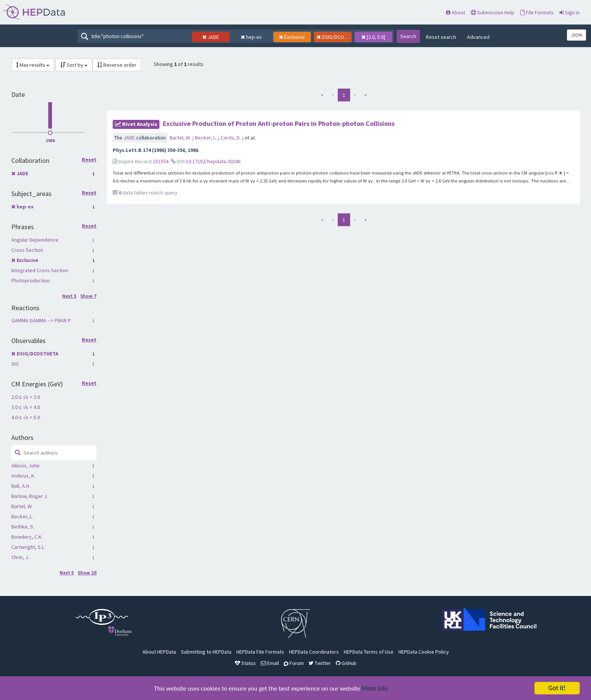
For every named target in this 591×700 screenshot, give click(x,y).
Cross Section (27, 250)
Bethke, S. (23, 527)
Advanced (478, 37)
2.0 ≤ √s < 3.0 (26, 397)
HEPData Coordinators (314, 652)
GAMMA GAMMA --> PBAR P (41, 320)
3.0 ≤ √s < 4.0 (26, 407)
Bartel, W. (22, 506)
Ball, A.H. (21, 486)
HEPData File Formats (260, 652)
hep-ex (25, 207)
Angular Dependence (35, 240)
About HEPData (159, 652)
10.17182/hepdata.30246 (213, 161)
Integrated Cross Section (40, 270)
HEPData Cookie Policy (424, 652)
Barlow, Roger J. (30, 496)
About (455, 12)
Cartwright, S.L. (28, 547)
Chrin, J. (20, 557)
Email (270, 663)
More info (375, 689)
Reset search (441, 37)
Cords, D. (231, 138)
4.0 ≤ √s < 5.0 (26, 417)
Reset (89, 160)
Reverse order (117, 65)
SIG (15, 364)
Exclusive (28, 260)
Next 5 (69, 296)
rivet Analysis (136, 124)
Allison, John (25, 466)
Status (245, 663)
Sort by (74, 65)
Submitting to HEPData (206, 652)
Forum (294, 663)
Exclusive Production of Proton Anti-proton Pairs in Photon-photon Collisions (279, 123)
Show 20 (87, 573)
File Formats (537, 12)
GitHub (346, 663)
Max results (33, 65)
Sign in (570, 12)
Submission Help (493, 12)
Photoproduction (31, 280)
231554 (161, 161)
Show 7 (88, 296)
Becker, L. (22, 516)
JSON (576, 35)
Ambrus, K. (23, 476)
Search (408, 36)
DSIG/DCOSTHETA (38, 354)
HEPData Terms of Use (369, 652)
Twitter (320, 663)
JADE (22, 173)
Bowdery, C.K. (27, 537)
